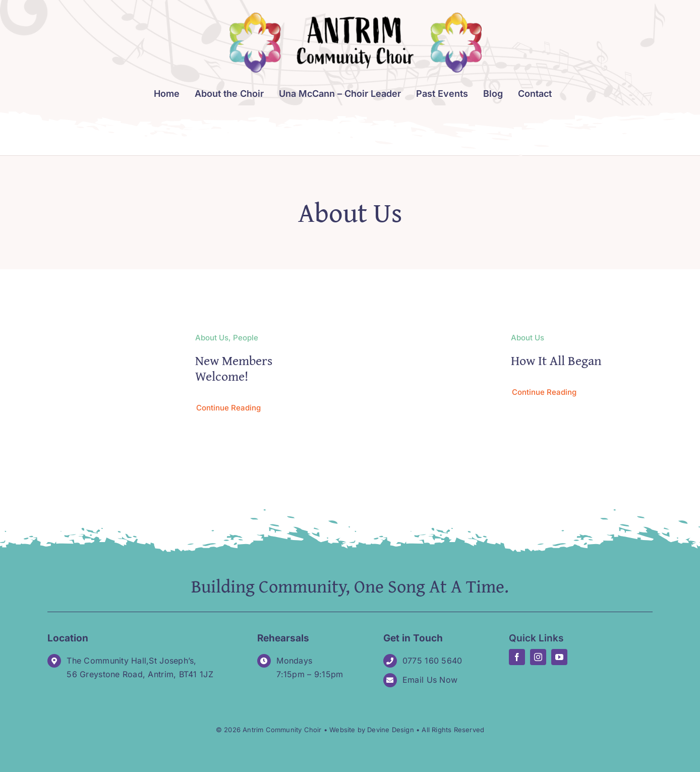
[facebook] (517, 657)
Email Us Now (430, 680)
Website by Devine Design (372, 730)
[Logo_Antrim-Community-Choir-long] (356, 17)
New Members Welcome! (234, 368)
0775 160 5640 (432, 661)
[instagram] (538, 657)
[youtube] (559, 657)
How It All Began (556, 360)
